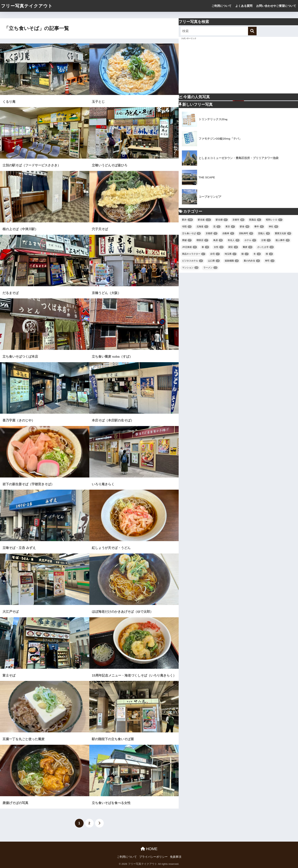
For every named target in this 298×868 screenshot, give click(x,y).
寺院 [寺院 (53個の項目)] (187, 227)
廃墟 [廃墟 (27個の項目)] (187, 240)
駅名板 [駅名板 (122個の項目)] (204, 220)
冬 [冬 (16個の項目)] (257, 254)
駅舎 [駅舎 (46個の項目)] (245, 227)
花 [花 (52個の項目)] (217, 227)
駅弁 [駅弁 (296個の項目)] (187, 220)
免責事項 (176, 857)
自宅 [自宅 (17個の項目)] (215, 254)
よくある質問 (244, 6)
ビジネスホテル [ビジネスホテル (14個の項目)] (193, 261)
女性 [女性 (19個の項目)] (219, 247)
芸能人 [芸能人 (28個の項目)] (264, 233)
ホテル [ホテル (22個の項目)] (250, 240)
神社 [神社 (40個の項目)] (273, 227)
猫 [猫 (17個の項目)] (245, 254)
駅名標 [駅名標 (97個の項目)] (222, 220)
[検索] (252, 31)
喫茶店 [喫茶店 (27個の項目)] (202, 240)
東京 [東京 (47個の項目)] (230, 227)
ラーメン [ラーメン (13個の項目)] (210, 268)
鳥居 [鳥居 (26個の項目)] (218, 240)
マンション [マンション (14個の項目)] (190, 268)
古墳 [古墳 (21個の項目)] (266, 240)
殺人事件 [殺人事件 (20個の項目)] (283, 240)
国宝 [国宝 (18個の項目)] (233, 247)
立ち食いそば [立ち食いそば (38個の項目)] (191, 233)
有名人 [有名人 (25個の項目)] (234, 240)
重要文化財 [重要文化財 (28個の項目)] (283, 233)
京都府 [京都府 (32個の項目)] (212, 233)
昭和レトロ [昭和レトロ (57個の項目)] (274, 220)
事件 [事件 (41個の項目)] (259, 227)
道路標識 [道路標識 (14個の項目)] (232, 261)
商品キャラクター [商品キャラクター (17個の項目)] (194, 254)
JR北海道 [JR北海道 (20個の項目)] (189, 247)
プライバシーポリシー (153, 857)
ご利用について (222, 6)
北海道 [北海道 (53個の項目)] (202, 227)
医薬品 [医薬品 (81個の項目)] (255, 220)
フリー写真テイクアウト (27, 6)
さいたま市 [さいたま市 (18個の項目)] (265, 247)
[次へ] (99, 823)
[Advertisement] (238, 67)
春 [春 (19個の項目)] (205, 247)
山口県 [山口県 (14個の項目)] (214, 261)
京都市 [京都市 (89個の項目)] (238, 220)
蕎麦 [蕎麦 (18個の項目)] (247, 247)
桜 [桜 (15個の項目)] (269, 254)
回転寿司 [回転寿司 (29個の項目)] (246, 233)
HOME (149, 849)
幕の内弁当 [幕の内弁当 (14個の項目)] (252, 261)
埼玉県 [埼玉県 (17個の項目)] (231, 254)
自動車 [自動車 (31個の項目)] (228, 233)
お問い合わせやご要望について (276, 6)
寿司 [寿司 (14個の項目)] (270, 261)
